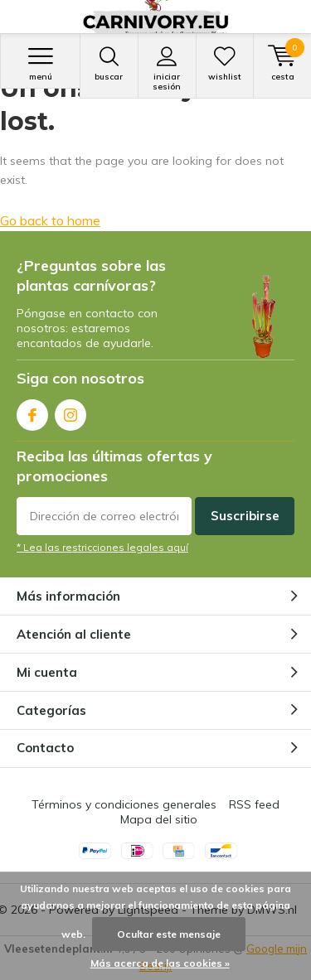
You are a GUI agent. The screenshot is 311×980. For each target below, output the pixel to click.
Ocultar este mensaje (169, 934)
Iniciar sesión (167, 69)
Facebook (32, 411)
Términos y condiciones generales (124, 804)
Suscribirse (245, 516)
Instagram (70, 411)
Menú (40, 64)
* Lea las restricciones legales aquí (102, 547)
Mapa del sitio (159, 819)
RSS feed (254, 804)
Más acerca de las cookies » (160, 963)
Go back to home (50, 220)
